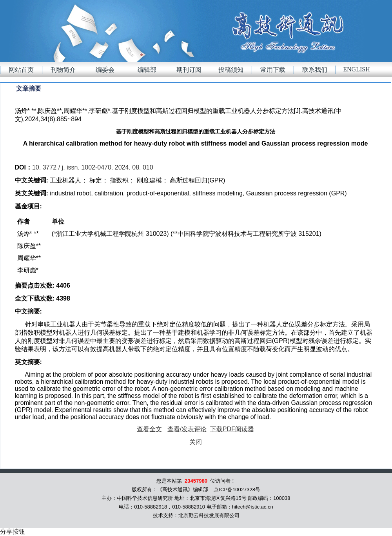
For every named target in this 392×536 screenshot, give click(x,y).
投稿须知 (231, 70)
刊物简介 (63, 70)
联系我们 (315, 70)
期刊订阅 (189, 70)
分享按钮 (13, 531)
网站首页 (21, 70)
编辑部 (147, 70)
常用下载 (273, 70)
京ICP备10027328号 (237, 490)
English (356, 69)
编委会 (105, 70)
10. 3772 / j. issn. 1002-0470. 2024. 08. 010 (93, 167)
